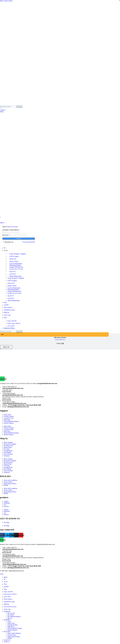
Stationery (7, 456)
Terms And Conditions (10, 480)
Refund (6, 485)
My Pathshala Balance (14, 616)
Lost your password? (29, 242)
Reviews (6, 506)
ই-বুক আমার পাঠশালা (14, 323)
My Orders (11, 615)
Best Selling (7, 452)
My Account (11, 613)
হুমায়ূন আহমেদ (12, 286)
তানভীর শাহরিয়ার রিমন (60, 340)
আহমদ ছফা (13, 259)
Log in (19, 239)
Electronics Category (10, 444)
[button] (6, 347)
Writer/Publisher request (15, 628)
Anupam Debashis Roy (14, 291)
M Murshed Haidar (13, 290)
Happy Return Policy (10, 484)
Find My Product (9, 416)
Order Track (7, 415)
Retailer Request (9, 423)
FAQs (9, 622)
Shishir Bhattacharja (15, 276)
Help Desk (7, 420)
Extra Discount (8, 454)
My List (10, 618)
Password (6, 235)
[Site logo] (14, 105)
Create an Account (12, 227)
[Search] (8, 107)
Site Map (6, 522)
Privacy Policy (8, 482)
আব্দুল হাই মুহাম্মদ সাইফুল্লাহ (18, 254)
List (5, 505)
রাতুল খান (12, 272)
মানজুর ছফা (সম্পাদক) (16, 269)
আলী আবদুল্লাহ (14, 256)
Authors (6, 501)
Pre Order (7, 449)
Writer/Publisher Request (11, 421)
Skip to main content (6, 1)
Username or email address (11, 230)
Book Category (8, 442)
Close (2, 574)
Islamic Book (8, 447)
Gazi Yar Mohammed (14, 288)
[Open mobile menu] (2, 112)
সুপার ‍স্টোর (11, 326)
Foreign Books (8, 451)
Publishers (7, 503)
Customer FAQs (9, 418)
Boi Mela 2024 (8, 446)
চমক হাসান (11, 298)
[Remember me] (3, 242)
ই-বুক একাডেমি (12, 321)
